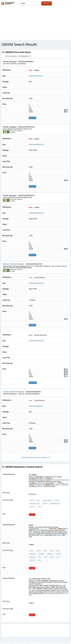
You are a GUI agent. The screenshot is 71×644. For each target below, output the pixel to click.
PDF (32, 515)
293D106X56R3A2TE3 (36, 145)
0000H (42, 535)
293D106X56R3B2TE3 (36, 213)
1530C (39, 483)
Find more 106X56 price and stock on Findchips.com (36, 457)
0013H (59, 535)
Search (46, 3)
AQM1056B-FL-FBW (35, 504)
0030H (58, 551)
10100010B (50, 554)
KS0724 (38, 530)
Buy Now (32, 118)
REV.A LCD (32, 507)
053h (39, 560)
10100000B (41, 554)
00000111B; (33, 554)
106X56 (32, 500)
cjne (45, 557)
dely (58, 557)
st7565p (45, 504)
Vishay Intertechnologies (14, 264)
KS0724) (39, 551)
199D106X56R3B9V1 (36, 76)
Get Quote (33, 383)
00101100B (32, 557)
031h (39, 557)
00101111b (32, 560)
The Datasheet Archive (8, 3)
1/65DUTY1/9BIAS (47, 500)
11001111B (58, 554)
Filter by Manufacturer (11, 56)
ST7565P (57, 500)
